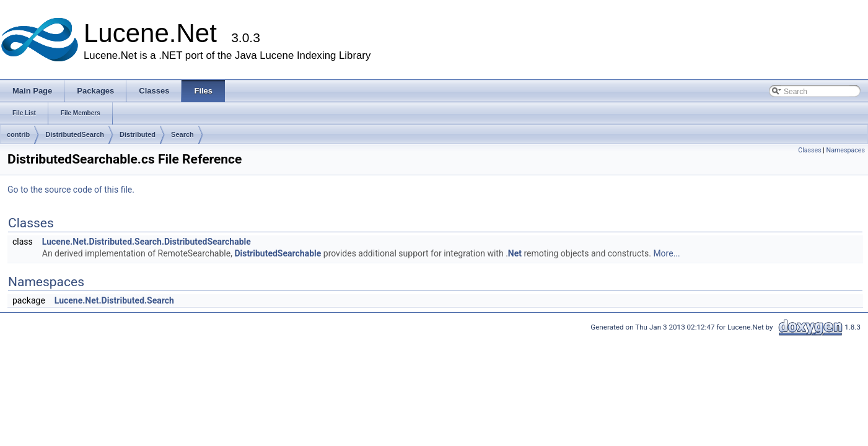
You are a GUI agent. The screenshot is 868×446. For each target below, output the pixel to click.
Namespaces (846, 150)
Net (515, 253)
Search (182, 134)
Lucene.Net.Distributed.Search (114, 300)
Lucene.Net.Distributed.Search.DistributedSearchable (147, 242)
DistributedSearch (75, 134)
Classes (809, 150)
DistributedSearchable (278, 253)
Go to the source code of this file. (71, 190)
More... (666, 253)
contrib (18, 134)
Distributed (138, 134)
